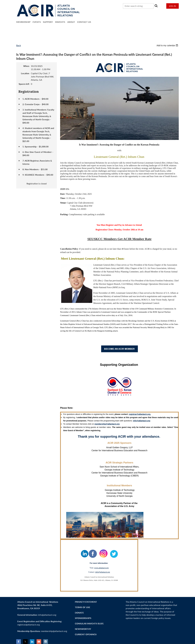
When (26, 66)
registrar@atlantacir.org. (140, 414)
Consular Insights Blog (89, 623)
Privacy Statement (86, 602)
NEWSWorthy (83, 629)
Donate (79, 613)
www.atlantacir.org (101, 568)
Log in (173, 6)
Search (156, 6)
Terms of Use (83, 607)
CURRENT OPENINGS (86, 634)
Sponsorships (83, 618)
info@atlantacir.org (103, 572)
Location (25, 73)
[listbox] (168, 45)
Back (19, 45)
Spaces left (24, 84)
